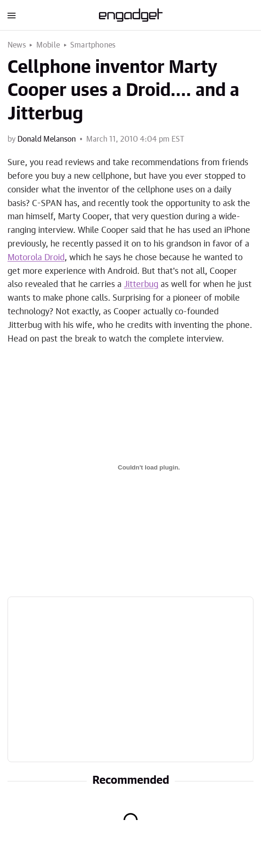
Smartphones (93, 45)
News (17, 45)
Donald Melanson (47, 139)
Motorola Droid (36, 258)
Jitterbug (141, 285)
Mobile (48, 45)
